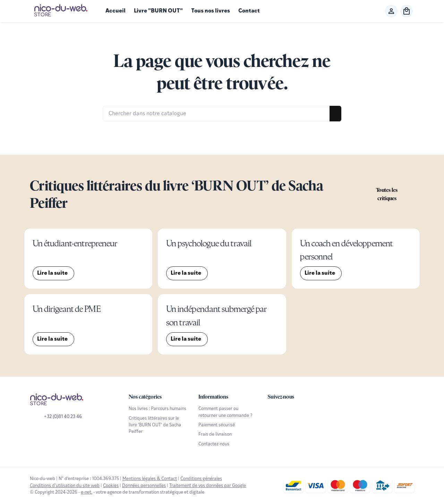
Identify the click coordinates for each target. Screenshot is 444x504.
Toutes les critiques (387, 194)
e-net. (87, 492)
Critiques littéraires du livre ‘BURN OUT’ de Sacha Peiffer (176, 194)
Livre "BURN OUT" (158, 11)
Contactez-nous (214, 444)
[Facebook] (274, 412)
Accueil (116, 11)
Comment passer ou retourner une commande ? (225, 412)
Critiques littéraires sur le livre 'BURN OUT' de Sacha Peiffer (155, 425)
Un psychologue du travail (209, 243)
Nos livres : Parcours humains (157, 409)
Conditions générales (201, 479)
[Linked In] (320, 412)
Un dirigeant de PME (67, 309)
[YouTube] (289, 412)
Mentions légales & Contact (150, 479)
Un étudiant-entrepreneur (75, 243)
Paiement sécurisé (217, 425)
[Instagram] (305, 412)
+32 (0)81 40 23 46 (63, 417)
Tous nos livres (211, 11)
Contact (249, 11)
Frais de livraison (215, 434)
